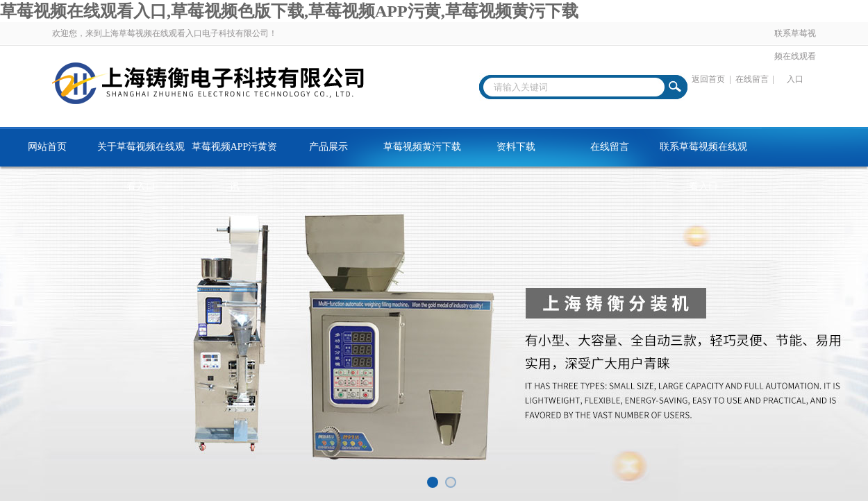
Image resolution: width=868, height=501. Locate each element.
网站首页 (47, 147)
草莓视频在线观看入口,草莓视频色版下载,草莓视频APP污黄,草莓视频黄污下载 (289, 11)
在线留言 (752, 79)
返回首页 (708, 79)
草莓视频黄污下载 (422, 147)
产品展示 (328, 147)
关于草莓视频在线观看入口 (141, 154)
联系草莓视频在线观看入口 (795, 56)
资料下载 (516, 147)
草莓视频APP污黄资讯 (235, 154)
